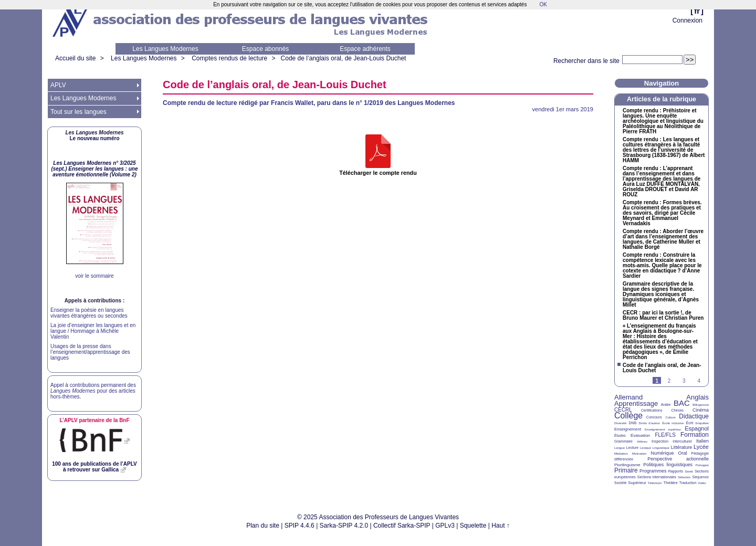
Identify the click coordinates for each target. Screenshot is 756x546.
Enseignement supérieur (663, 429)
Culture (670, 417)
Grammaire (623, 441)
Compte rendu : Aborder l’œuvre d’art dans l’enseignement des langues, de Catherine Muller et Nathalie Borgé (663, 239)
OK (543, 4)
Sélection (684, 477)
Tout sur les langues (78, 112)
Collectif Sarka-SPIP (402, 526)
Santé (689, 471)
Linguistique (661, 448)
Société (620, 483)
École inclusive (673, 423)
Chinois (678, 410)
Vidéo (702, 483)
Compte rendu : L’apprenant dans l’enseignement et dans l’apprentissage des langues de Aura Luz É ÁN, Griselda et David (661, 182)
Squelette (473, 526)
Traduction (688, 483)
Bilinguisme (701, 405)
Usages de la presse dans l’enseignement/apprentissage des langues (90, 352)
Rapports (676, 471)
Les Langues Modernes (165, 49)
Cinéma (701, 410)
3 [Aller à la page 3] (684, 381)
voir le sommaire (94, 276)
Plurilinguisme (627, 465)
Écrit (689, 423)
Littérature (682, 447)
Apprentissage (636, 403)
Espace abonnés (265, 49)
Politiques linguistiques (668, 465)
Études (620, 435)
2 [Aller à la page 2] (669, 381)
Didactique (694, 416)
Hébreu (642, 442)
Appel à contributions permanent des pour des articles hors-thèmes (93, 391)
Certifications (652, 410)
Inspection (660, 441)
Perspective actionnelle (678, 459)
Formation (695, 435)
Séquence (700, 477)
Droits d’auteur (649, 423)
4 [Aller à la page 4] (699, 381)
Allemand (628, 397)
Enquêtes (702, 423)
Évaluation (640, 435)
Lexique (645, 448)
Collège (628, 416)
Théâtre (670, 483)
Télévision (655, 483)
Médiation (621, 454)
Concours (654, 417)
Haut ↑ (501, 526)
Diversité (620, 423)
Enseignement (628, 429)
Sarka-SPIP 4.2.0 (344, 526)
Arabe (666, 405)
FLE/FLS (665, 435)
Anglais (697, 397)
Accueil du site (75, 58)
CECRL (623, 410)
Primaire (626, 470)
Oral (683, 453)
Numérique (662, 453)
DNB (633, 423)
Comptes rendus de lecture (229, 58)
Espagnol (697, 428)
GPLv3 (445, 526)
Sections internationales (657, 477)
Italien (702, 441)
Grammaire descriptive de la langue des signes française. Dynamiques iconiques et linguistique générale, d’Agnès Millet (661, 295)
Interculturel (682, 441)
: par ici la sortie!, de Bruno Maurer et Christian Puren (663, 316)
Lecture (632, 448)
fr (697, 11)
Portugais (702, 465)
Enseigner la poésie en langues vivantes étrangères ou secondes (89, 313)
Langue (619, 448)
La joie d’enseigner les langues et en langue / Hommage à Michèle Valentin (93, 331)
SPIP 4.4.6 (300, 526)
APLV (58, 85)
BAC (682, 403)
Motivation (639, 454)
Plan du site (263, 526)
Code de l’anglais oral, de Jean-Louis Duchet (344, 58)
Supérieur (637, 483)
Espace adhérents (365, 49)
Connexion (687, 20)
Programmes (653, 471)
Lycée (701, 447)
